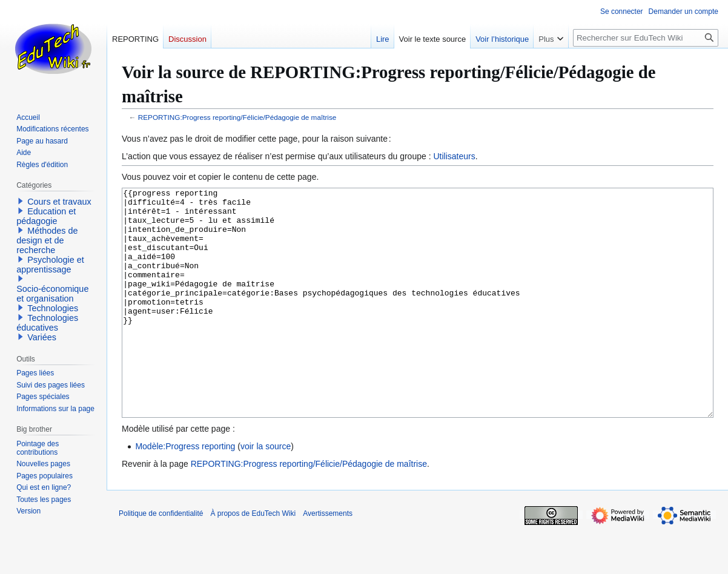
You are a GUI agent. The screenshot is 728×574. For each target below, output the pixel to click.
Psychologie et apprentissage (50, 265)
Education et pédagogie (46, 216)
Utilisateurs (454, 156)
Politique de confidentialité (161, 559)
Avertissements (328, 559)
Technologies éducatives (47, 323)
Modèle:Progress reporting (185, 492)
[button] (21, 201)
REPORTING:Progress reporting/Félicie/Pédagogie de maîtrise (237, 117)
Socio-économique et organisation (52, 294)
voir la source (266, 492)
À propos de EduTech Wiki (253, 559)
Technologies (53, 308)
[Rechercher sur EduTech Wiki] (646, 38)
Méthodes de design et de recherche (47, 240)
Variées (42, 337)
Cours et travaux (59, 202)
